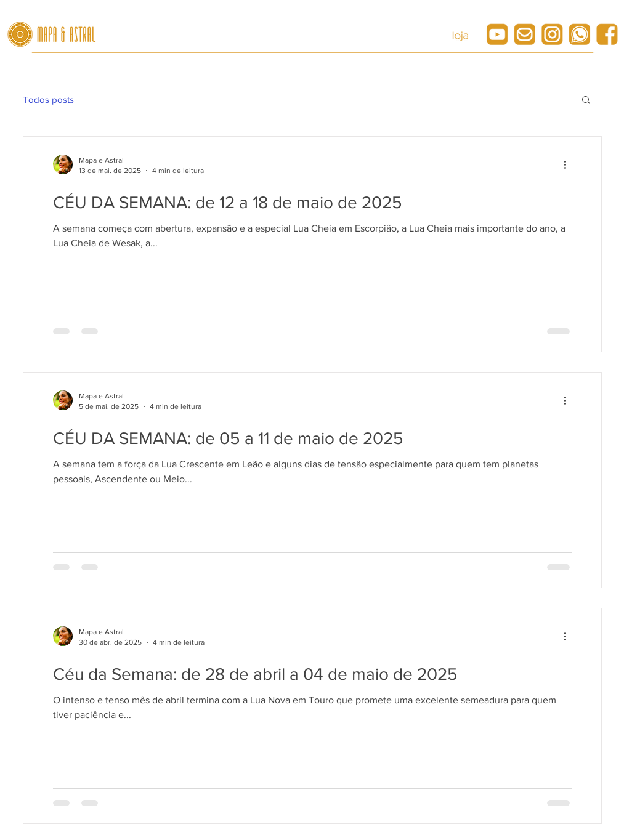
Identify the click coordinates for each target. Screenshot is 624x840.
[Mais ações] (570, 164)
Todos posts (48, 99)
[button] (586, 101)
